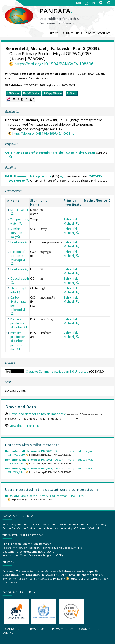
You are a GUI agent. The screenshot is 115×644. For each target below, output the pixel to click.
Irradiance (17, 242)
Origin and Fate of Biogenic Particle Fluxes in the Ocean (50, 153)
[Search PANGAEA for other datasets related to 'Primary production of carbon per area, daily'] (19, 349)
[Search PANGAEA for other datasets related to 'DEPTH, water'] (12, 214)
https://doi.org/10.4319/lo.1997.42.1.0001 (41, 133)
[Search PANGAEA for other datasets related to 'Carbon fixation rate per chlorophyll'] (12, 314)
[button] (20, 99)
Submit (68, 33)
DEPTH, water (19, 210)
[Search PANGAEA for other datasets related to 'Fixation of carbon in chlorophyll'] (12, 264)
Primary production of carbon (18, 323)
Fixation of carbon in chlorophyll (18, 256)
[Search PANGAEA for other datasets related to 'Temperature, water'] (20, 223)
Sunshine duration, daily (16, 233)
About (90, 33)
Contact (104, 33)
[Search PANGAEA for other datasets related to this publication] (72, 133)
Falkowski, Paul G (68, 48)
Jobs (100, 629)
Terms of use (36, 629)
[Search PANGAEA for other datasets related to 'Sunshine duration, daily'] (19, 237)
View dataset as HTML (25, 426)
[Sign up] (101, 3)
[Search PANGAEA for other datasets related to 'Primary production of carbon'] (26, 327)
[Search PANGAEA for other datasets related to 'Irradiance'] (26, 242)
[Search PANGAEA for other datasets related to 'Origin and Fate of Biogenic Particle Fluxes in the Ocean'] (11, 157)
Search (55, 33)
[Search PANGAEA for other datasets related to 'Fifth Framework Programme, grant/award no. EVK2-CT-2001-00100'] (27, 180)
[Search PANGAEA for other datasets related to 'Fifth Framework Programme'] (61, 176)
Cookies (85, 629)
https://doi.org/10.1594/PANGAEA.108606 (54, 64)
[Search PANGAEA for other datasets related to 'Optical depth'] (12, 283)
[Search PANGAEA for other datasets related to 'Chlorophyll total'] (19, 292)
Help (79, 33)
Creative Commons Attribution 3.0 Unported (57, 371)
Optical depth (20, 279)
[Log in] (108, 3)
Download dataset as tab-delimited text (38, 414)
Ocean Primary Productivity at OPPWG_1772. (45, 496)
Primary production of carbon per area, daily (18, 341)
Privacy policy (63, 629)
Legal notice (12, 629)
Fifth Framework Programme (28, 176)
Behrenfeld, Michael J (27, 48)
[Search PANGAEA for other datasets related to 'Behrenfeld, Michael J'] (77, 223)
